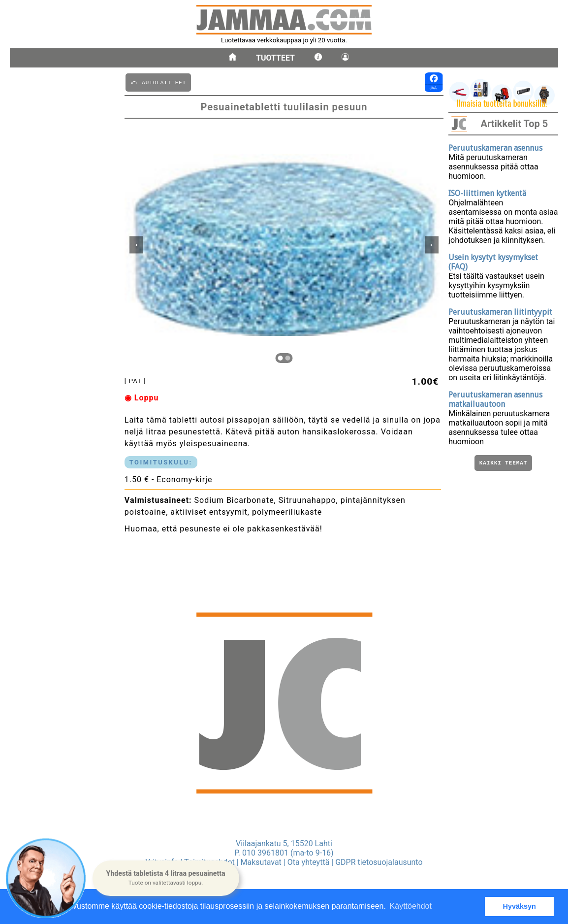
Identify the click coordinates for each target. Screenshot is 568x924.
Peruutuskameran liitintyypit (500, 312)
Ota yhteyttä (309, 862)
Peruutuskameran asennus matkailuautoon (495, 399)
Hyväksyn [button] (520, 906)
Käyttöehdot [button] (411, 906)
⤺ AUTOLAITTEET (158, 82)
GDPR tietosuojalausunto (379, 862)
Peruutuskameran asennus (495, 148)
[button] (166, 878)
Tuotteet (275, 58)
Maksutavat (261, 862)
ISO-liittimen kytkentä (487, 193)
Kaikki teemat (503, 464)
